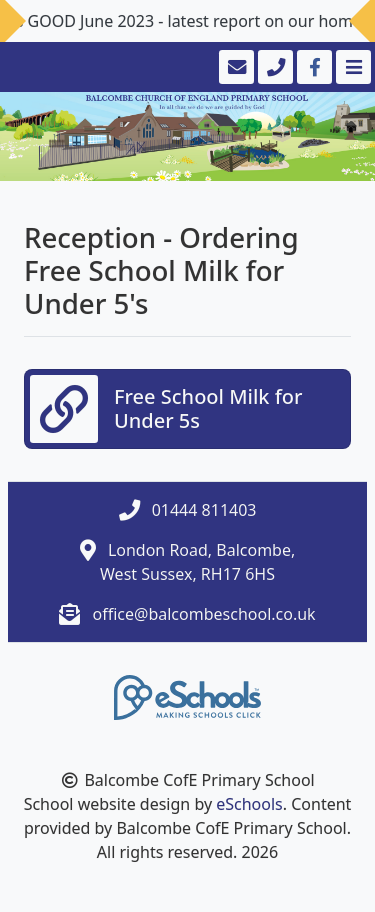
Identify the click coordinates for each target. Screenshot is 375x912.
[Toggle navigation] (351, 67)
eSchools (249, 804)
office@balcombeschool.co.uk (204, 614)
